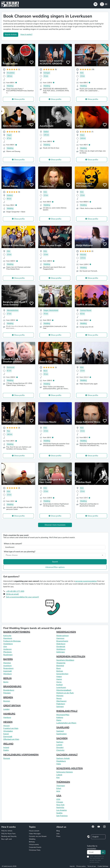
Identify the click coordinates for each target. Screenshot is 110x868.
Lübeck (59, 775)
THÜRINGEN (63, 782)
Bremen (7, 701)
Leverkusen (61, 687)
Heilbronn (7, 649)
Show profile (19, 99)
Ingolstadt (7, 671)
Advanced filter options (55, 567)
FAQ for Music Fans (8, 834)
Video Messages (35, 834)
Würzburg (7, 674)
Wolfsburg (61, 649)
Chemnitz (60, 750)
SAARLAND (63, 727)
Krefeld (59, 685)
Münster (60, 696)
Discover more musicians (55, 525)
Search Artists (11, 35)
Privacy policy (81, 866)
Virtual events (34, 845)
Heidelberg (8, 644)
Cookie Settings (103, 866)
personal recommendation (86, 581)
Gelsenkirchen (62, 674)
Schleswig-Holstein (65, 772)
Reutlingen (8, 655)
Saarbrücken (61, 734)
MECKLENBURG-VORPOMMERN (21, 755)
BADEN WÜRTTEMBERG (17, 632)
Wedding (32, 839)
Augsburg (7, 666)
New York (60, 805)
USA (59, 796)
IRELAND (8, 744)
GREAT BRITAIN (12, 706)
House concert (34, 831)
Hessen (6, 726)
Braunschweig (62, 641)
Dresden (60, 747)
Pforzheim (7, 652)
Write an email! (12, 594)
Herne (59, 682)
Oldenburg (61, 644)
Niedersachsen (62, 636)
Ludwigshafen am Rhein (66, 723)
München (7, 663)
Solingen (60, 707)
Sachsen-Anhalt (63, 758)
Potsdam (7, 693)
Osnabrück (61, 647)
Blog (58, 831)
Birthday (32, 842)
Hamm (59, 679)
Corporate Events (35, 847)
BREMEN (8, 697)
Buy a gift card (7, 839)
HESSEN (8, 722)
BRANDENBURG (12, 686)
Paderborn (61, 704)
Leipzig (59, 745)
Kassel (6, 734)
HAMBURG (9, 714)
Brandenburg (9, 690)
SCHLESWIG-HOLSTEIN (70, 768)
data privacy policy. (95, 861)
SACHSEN (62, 738)
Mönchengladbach (64, 690)
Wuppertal (61, 663)
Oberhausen (61, 701)
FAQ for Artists (7, 831)
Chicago (60, 802)
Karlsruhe (7, 636)
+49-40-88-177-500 (15, 591)
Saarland (60, 731)
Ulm (5, 647)
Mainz (59, 720)
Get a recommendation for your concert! (22, 597)
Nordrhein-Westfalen (65, 660)
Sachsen (60, 742)
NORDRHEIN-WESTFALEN (71, 656)
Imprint (72, 866)
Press (58, 836)
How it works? (26, 34)
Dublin (6, 750)
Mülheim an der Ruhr (65, 693)
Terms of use (92, 866)
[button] (104, 4)
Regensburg (8, 668)
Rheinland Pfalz (63, 715)
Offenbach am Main (11, 739)
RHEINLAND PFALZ (67, 711)
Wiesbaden (8, 731)
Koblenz (60, 717)
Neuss (59, 698)
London (6, 709)
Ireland (6, 747)
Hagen (59, 677)
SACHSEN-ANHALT (67, 755)
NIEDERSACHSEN (66, 632)
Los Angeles (62, 810)
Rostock (7, 758)
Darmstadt (8, 737)
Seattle (59, 813)
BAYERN (8, 659)
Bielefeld (60, 666)
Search (55, 562)
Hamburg (7, 717)
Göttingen (61, 652)
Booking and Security (9, 836)
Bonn (59, 668)
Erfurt (59, 788)
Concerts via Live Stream (38, 836)
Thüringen (61, 786)
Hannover (60, 638)
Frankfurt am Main (11, 728)
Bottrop (60, 671)
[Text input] (94, 852)
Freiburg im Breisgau (12, 641)
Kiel (58, 778)
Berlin (6, 682)
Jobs (58, 834)
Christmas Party (35, 850)
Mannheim (8, 638)
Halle (59, 764)
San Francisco (62, 816)
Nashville (60, 808)
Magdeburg (61, 761)
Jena (58, 791)
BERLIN (7, 678)
